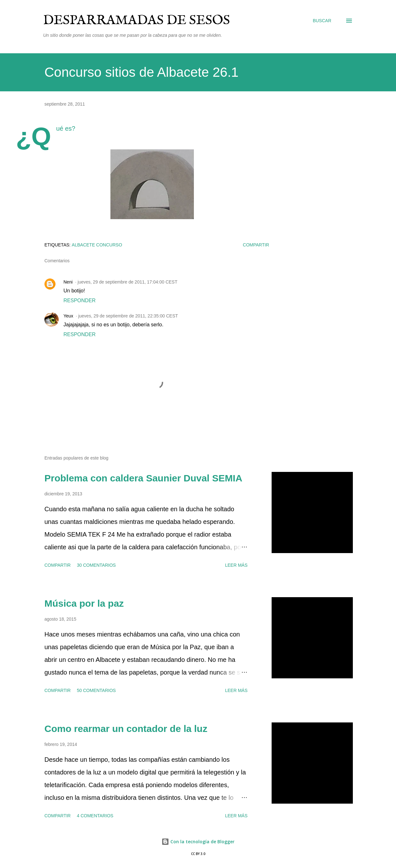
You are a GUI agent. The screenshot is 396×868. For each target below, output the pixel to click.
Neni (68, 282)
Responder (79, 300)
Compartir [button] (256, 245)
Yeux (68, 316)
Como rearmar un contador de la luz (126, 729)
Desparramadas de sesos (137, 20)
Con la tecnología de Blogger (198, 842)
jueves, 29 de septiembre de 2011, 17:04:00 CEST (128, 282)
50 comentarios (96, 690)
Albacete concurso (97, 245)
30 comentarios (96, 565)
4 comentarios (95, 816)
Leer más (236, 565)
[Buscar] (322, 21)
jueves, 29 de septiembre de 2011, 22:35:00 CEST (128, 316)
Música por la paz (84, 603)
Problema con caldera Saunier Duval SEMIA (143, 478)
